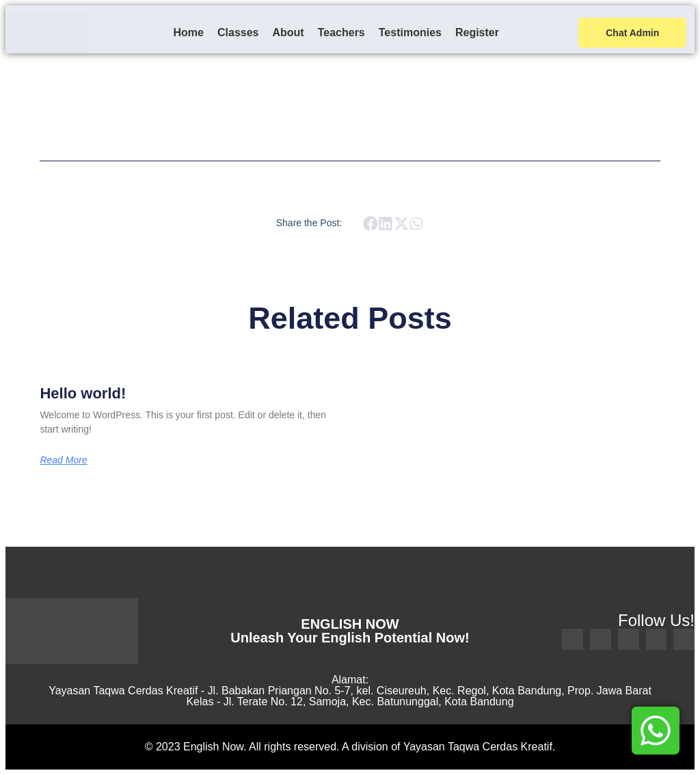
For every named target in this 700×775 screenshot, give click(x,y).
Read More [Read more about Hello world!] (63, 460)
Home (189, 32)
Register (477, 32)
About (288, 32)
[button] (370, 224)
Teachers (341, 32)
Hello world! (83, 393)
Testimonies (410, 32)
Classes (238, 32)
